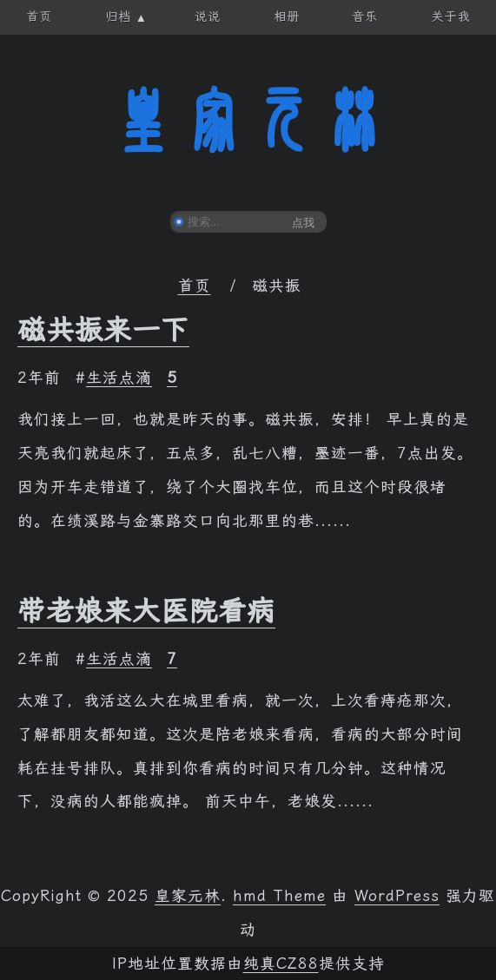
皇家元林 (248, 121)
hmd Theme (279, 896)
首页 (195, 286)
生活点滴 (119, 378)
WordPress (397, 896)
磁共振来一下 (103, 330)
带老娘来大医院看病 (146, 611)
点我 (303, 223)
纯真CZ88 (281, 964)
